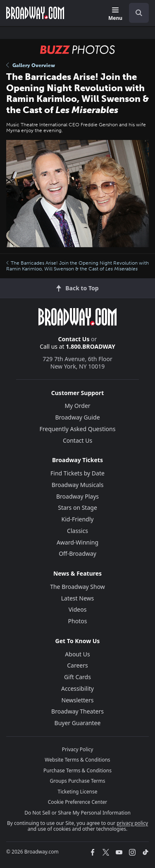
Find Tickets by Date (77, 473)
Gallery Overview (31, 65)
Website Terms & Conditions (77, 760)
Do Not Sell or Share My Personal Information (77, 813)
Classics (77, 531)
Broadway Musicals (78, 485)
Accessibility (77, 688)
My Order (77, 406)
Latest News (78, 598)
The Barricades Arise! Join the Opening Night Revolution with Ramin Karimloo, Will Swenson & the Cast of (77, 266)
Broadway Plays (77, 496)
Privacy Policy (78, 749)
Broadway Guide (77, 417)
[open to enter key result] (139, 13)
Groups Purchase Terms (78, 781)
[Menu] (115, 14)
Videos (78, 609)
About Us (77, 654)
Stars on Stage (77, 508)
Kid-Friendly (78, 519)
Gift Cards (77, 677)
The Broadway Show (77, 587)
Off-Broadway (77, 553)
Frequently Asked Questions (78, 429)
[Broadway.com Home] (35, 13)
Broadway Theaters (77, 711)
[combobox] (136, 13)
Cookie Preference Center (78, 802)
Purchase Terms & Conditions (77, 770)
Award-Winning (77, 542)
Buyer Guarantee (78, 723)
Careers (77, 665)
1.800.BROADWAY (91, 346)
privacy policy (132, 823)
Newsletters (78, 700)
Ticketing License (78, 792)
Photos (78, 621)
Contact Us (74, 339)
